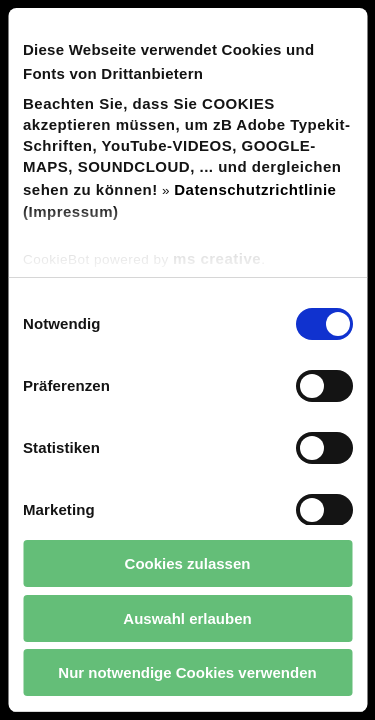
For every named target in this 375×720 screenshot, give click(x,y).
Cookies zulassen (188, 563)
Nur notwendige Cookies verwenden (187, 672)
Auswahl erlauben (187, 618)
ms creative (217, 258)
